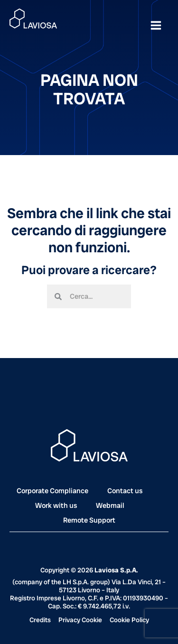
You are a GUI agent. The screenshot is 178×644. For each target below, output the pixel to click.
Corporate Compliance (52, 491)
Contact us (125, 491)
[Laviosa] (33, 19)
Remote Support (89, 520)
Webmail (110, 506)
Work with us (56, 506)
